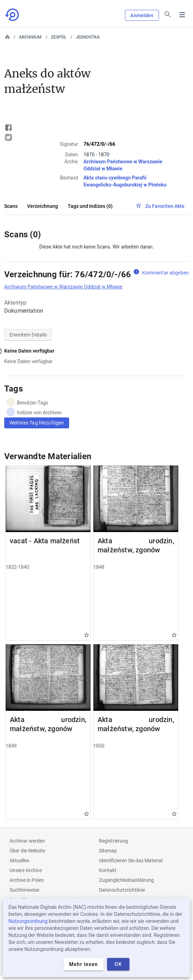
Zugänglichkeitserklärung (127, 880)
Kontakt (108, 870)
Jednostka (88, 37)
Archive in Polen (27, 880)
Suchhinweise (24, 890)
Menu (182, 15)
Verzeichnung (42, 206)
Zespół (59, 37)
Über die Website (27, 851)
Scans (11, 206)
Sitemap (108, 851)
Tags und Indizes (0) (90, 206)
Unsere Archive (26, 870)
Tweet (8, 137)
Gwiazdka (86, 635)
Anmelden (142, 15)
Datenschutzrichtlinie (122, 890)
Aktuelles (19, 860)
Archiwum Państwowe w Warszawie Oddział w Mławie (63, 287)
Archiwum (30, 37)
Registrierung (114, 841)
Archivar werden (27, 841)
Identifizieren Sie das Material (131, 860)
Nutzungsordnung (28, 921)
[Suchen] (168, 14)
